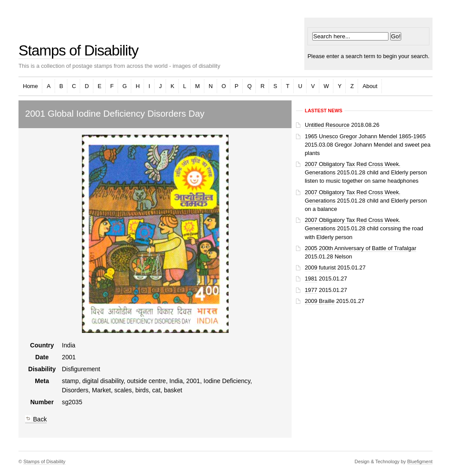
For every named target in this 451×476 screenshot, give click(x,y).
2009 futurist (320, 268)
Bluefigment (420, 461)
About (370, 86)
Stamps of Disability (78, 50)
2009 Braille (320, 301)
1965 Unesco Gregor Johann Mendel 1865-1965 (365, 136)
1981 (311, 279)
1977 (311, 290)
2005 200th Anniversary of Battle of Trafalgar (360, 248)
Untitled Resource (327, 125)
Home (30, 86)
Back (36, 419)
